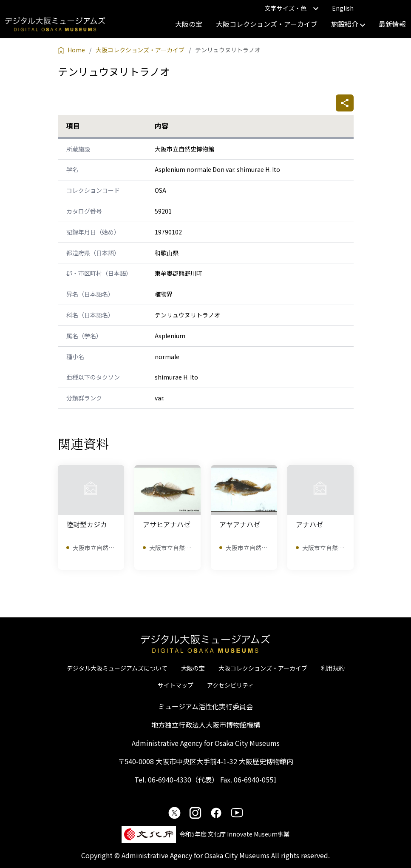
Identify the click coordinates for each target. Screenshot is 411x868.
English (343, 8)
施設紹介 (348, 24)
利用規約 (333, 668)
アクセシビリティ (230, 685)
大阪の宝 (189, 24)
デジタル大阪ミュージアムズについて (117, 668)
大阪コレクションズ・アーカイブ (267, 24)
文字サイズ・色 (292, 8)
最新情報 (392, 24)
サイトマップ (176, 685)
